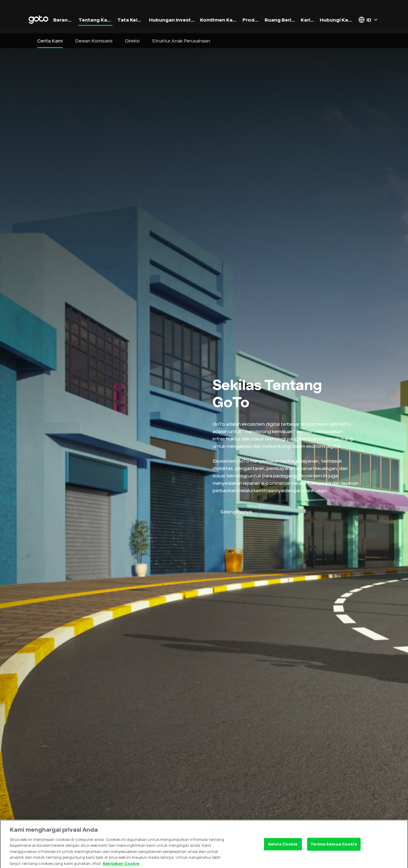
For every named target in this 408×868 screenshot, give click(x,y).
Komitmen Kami (219, 20)
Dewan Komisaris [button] (94, 41)
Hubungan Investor (172, 20)
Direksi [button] (132, 41)
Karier (308, 20)
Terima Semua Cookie (334, 847)
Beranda (63, 20)
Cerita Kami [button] (50, 41)
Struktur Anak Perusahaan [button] (181, 41)
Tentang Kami (95, 20)
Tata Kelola (131, 20)
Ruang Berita (280, 20)
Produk (251, 20)
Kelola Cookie (283, 847)
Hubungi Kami (336, 20)
